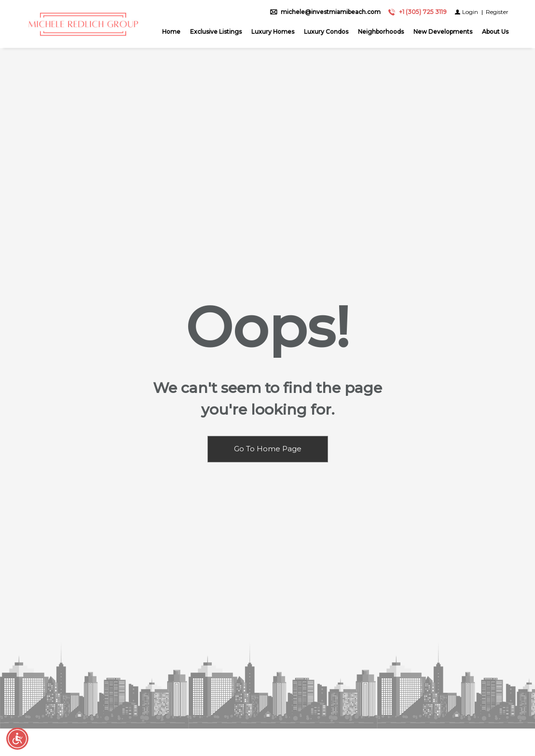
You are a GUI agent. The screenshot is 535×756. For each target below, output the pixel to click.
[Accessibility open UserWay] (17, 739)
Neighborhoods (381, 32)
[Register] (497, 12)
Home (171, 32)
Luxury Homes (273, 32)
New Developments (443, 32)
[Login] (466, 12)
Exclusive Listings (216, 32)
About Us (495, 32)
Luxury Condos (326, 32)
